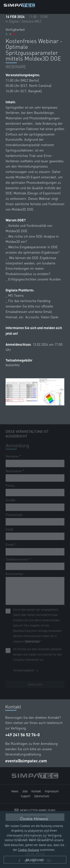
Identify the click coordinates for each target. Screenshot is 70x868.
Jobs (25, 791)
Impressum (52, 791)
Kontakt (36, 791)
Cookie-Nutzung (29, 850)
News (15, 791)
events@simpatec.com (26, 761)
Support (26, 796)
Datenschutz (42, 796)
